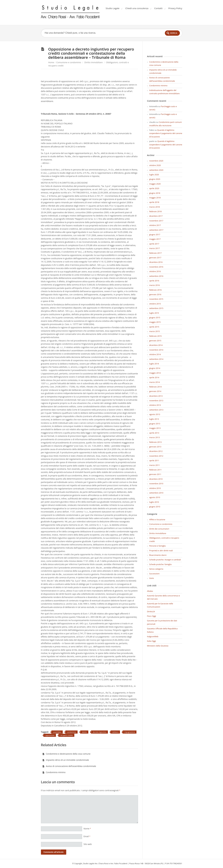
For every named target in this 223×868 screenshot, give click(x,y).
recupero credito (67, 735)
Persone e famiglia (157, 546)
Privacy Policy (175, 8)
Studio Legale (112, 8)
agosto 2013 (155, 414)
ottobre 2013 (155, 405)
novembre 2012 (156, 456)
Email (87, 836)
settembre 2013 (156, 410)
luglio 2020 (154, 175)
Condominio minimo (54, 772)
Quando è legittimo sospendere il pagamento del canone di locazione (166, 133)
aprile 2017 (154, 244)
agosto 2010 (155, 497)
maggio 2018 (155, 198)
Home (51, 62)
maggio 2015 (155, 322)
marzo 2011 (155, 465)
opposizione (50, 735)
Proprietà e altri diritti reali (161, 551)
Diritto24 (151, 611)
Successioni (154, 574)
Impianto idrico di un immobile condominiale (66, 760)
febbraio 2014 (155, 387)
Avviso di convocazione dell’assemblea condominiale (69, 766)
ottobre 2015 (155, 304)
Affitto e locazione (157, 520)
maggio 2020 (155, 184)
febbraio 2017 (155, 253)
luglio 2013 (154, 419)
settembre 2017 (156, 230)
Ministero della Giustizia (158, 646)
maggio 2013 (155, 428)
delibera (115, 732)
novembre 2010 (156, 484)
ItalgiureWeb (153, 636)
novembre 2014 (156, 350)
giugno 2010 (155, 507)
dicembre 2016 (156, 262)
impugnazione (130, 732)
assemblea (57, 732)
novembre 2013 (156, 401)
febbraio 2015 (155, 336)
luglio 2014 (154, 364)
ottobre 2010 (155, 488)
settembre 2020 (156, 170)
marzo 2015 (155, 331)
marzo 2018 (155, 207)
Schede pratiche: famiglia (160, 564)
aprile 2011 (154, 460)
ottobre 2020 (155, 165)
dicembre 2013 (156, 396)
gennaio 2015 (155, 341)
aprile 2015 (154, 327)
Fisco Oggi (152, 616)
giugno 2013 (155, 424)
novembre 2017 (156, 221)
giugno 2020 (155, 179)
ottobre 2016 (155, 271)
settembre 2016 (156, 276)
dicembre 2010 (156, 479)
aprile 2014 (154, 377)
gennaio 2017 (155, 258)
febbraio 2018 (155, 211)
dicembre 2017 (156, 216)
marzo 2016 (155, 285)
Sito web (88, 844)
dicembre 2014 (156, 345)
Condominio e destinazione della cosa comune (66, 754)
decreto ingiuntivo (100, 732)
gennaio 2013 (155, 447)
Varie (152, 578)
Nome (87, 829)
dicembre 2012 (156, 451)
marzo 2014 (155, 382)
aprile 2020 (154, 188)
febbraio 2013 (155, 442)
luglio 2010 (154, 502)
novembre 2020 (156, 161)
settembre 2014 (156, 359)
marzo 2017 (155, 248)
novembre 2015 (156, 299)
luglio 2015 (154, 313)
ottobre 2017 (155, 225)
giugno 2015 (155, 317)
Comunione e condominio (69, 62)
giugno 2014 (155, 368)
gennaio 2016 (155, 294)
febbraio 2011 (155, 470)
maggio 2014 (155, 373)
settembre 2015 (156, 308)
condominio (72, 732)
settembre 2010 (156, 493)
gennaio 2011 (155, 474)
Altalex (150, 591)
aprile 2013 (154, 433)
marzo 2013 (155, 437)
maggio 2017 (155, 239)
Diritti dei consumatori (159, 529)
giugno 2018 (155, 193)
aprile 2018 (154, 202)
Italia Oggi (151, 641)
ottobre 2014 (155, 354)
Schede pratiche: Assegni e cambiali (165, 560)
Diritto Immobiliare (93, 62)
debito (84, 732)
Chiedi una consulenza (137, 8)
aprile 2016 (154, 281)
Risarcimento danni (158, 555)
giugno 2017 (155, 234)
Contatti (158, 8)
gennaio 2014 (155, 391)
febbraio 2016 (155, 290)
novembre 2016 (156, 267)
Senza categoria (156, 569)
